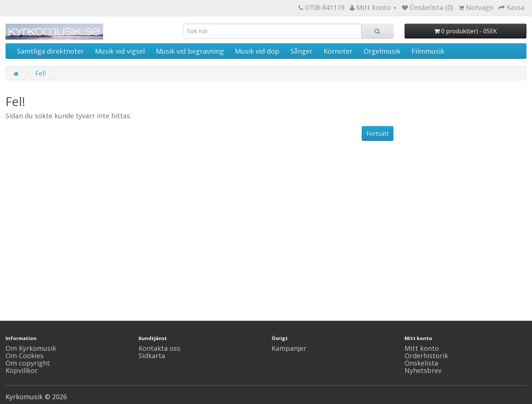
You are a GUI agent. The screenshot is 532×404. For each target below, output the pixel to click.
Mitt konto (422, 348)
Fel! (40, 73)
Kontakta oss (159, 348)
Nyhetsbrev (423, 370)
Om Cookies (25, 356)
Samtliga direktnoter (50, 51)
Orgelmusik (382, 51)
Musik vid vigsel (120, 51)
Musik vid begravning (190, 51)
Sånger (301, 51)
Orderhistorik (426, 356)
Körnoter (338, 51)
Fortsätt (378, 133)
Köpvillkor (22, 370)
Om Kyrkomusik (31, 348)
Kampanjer (289, 348)
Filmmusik (428, 51)
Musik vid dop (257, 51)
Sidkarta (152, 356)
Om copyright (28, 363)
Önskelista (421, 363)
